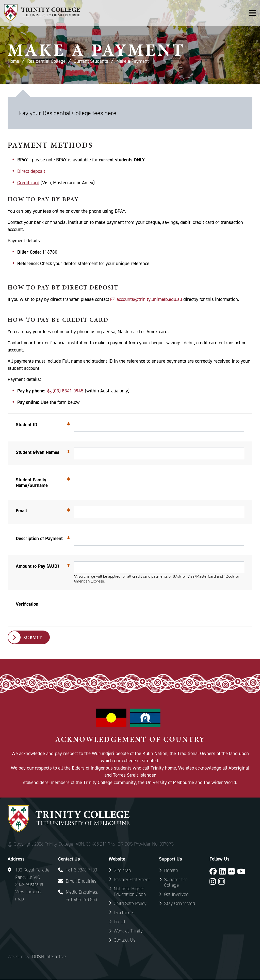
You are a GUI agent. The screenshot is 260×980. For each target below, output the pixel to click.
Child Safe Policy (130, 904)
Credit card (28, 183)
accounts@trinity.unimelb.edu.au (149, 299)
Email (21, 511)
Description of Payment (39, 538)
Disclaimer (124, 913)
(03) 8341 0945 (68, 391)
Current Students (91, 61)
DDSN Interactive (49, 957)
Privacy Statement (132, 880)
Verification (27, 604)
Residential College (46, 61)
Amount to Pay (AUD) (37, 566)
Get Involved (176, 894)
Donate (171, 871)
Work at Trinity (128, 931)
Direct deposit (31, 171)
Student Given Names (38, 452)
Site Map (122, 871)
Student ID (27, 425)
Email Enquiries (81, 881)
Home (13, 61)
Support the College (176, 883)
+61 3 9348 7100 (81, 870)
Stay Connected (180, 904)
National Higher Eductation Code (130, 892)
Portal (120, 922)
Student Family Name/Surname (32, 483)
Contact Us (125, 940)
